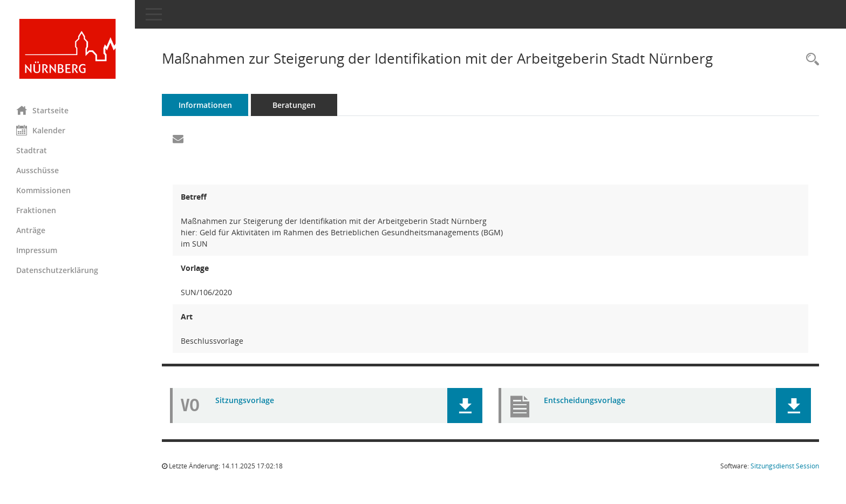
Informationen (205, 105)
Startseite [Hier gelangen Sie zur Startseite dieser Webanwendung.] (42, 110)
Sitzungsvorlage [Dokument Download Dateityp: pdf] (245, 400)
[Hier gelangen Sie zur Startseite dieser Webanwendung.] (67, 49)
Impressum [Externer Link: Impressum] (37, 250)
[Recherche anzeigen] (810, 60)
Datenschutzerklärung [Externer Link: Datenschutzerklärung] (57, 270)
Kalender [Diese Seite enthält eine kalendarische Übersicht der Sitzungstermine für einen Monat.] (41, 130)
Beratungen (294, 105)
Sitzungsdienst (785, 466)
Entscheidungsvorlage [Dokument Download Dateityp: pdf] (585, 400)
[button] (465, 406)
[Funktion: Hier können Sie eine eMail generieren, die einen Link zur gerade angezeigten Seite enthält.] (178, 139)
